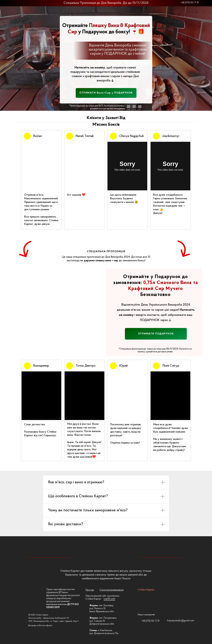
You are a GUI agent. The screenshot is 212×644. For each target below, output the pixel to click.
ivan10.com (109, 599)
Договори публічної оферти (40, 626)
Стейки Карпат (146, 590)
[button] (106, 93)
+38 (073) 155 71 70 (190, 3)
